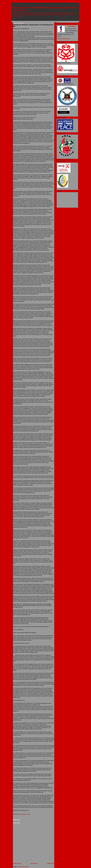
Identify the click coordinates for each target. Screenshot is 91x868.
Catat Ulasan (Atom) (23, 867)
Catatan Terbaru (17, 863)
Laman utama (34, 863)
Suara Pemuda (72, 26)
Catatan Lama (51, 863)
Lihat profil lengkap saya (63, 38)
